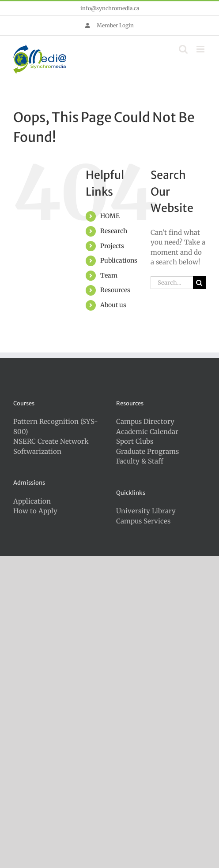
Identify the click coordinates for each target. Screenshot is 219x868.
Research (114, 231)
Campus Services (143, 521)
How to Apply (35, 511)
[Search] (199, 283)
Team (109, 275)
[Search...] (172, 283)
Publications (119, 260)
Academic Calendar (147, 432)
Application (32, 501)
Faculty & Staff (140, 461)
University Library (146, 511)
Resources (115, 290)
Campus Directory (145, 421)
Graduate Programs (147, 451)
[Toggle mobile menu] (201, 49)
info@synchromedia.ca (110, 8)
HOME (110, 216)
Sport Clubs (135, 441)
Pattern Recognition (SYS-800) (56, 427)
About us (113, 305)
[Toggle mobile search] (183, 49)
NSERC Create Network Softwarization (51, 446)
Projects (112, 246)
